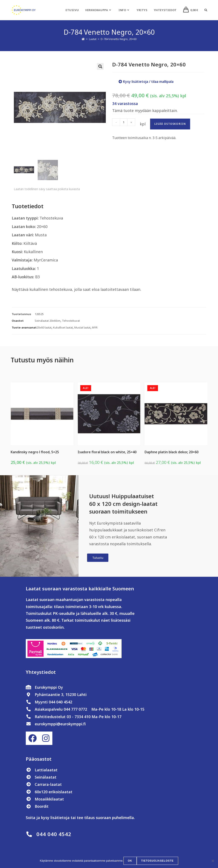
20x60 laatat (44, 328)
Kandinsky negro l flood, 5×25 (35, 453)
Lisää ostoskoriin (170, 124)
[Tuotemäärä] (124, 122)
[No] (213, 861)
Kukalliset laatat (63, 328)
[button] (100, 66)
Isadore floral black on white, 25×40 (107, 453)
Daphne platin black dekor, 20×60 (171, 453)
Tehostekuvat (71, 321)
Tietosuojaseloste (157, 861)
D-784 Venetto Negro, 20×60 (119, 39)
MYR (95, 328)
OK (130, 861)
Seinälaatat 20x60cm (48, 321)
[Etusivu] (83, 39)
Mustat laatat (82, 328)
